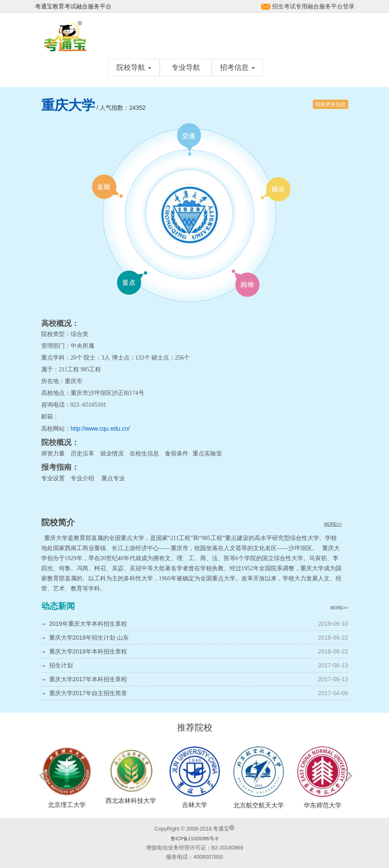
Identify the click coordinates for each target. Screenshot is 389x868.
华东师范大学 (323, 805)
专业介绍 (82, 478)
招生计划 (61, 665)
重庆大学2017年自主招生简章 (88, 693)
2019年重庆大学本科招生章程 (88, 624)
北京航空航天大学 (259, 805)
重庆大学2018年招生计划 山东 (89, 638)
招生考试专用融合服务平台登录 (313, 6)
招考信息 (237, 67)
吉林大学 (195, 805)
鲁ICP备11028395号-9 (194, 839)
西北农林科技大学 (131, 801)
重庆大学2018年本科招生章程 (88, 651)
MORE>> (333, 524)
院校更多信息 (331, 104)
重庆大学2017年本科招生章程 (88, 679)
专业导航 (186, 67)
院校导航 (134, 67)
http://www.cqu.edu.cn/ (100, 429)
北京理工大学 (67, 805)
